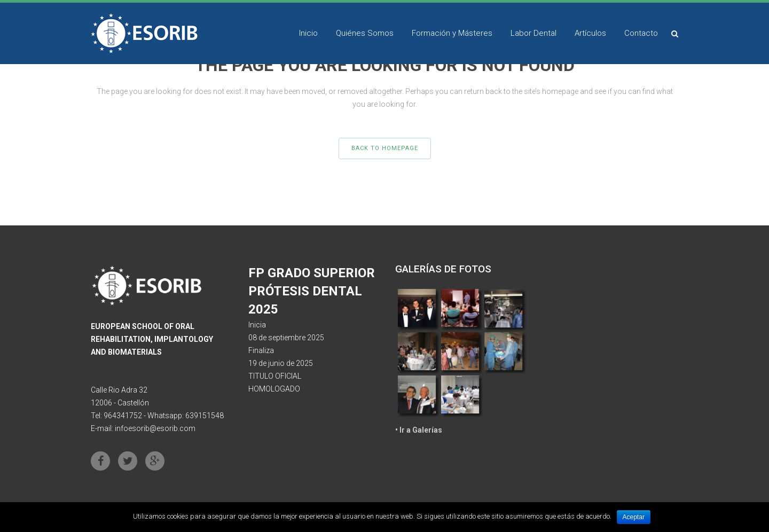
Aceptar (634, 517)
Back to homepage (385, 148)
